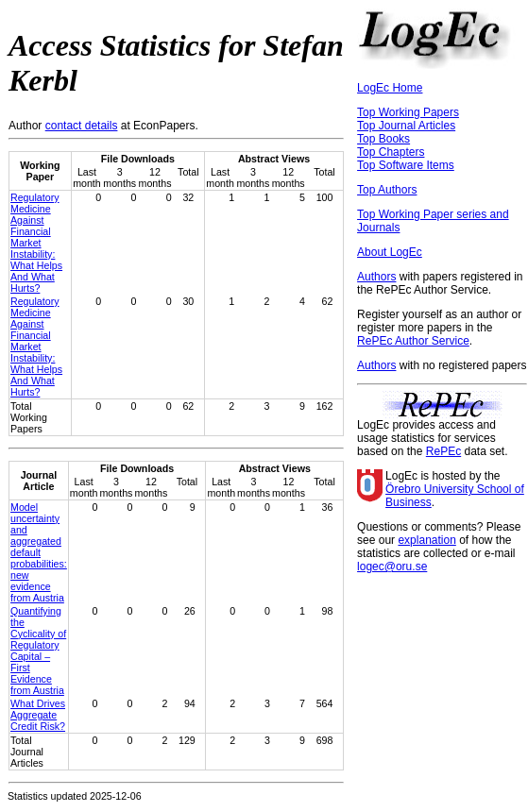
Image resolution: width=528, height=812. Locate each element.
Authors (376, 277)
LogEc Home (390, 88)
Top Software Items (406, 165)
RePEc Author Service (413, 341)
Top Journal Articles (406, 126)
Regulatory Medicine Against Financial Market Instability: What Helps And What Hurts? (36, 243)
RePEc (443, 451)
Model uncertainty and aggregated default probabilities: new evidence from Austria (39, 552)
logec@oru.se (392, 567)
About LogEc (390, 252)
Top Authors (387, 190)
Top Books (383, 139)
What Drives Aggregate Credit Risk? (38, 715)
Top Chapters (391, 152)
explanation (426, 540)
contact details (82, 126)
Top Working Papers (408, 112)
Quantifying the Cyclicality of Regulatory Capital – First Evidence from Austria (38, 651)
